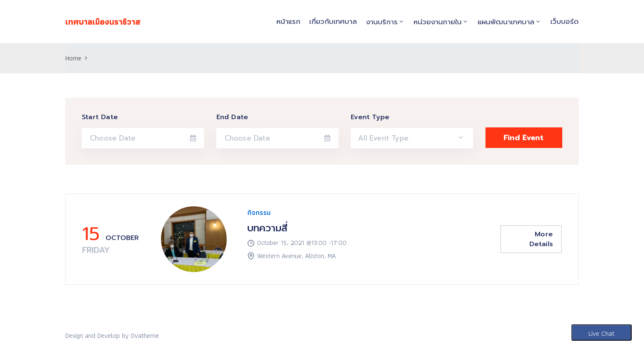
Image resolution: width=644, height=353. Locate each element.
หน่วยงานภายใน (438, 22)
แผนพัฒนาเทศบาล (506, 22)
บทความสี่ (267, 228)
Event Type (370, 117)
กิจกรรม (259, 212)
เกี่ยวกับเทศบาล (333, 21)
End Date (232, 117)
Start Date (100, 117)
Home (73, 58)
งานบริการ (382, 22)
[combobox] (412, 138)
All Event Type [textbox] (383, 138)
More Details (541, 239)
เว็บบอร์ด (565, 21)
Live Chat (601, 333)
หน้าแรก (288, 21)
